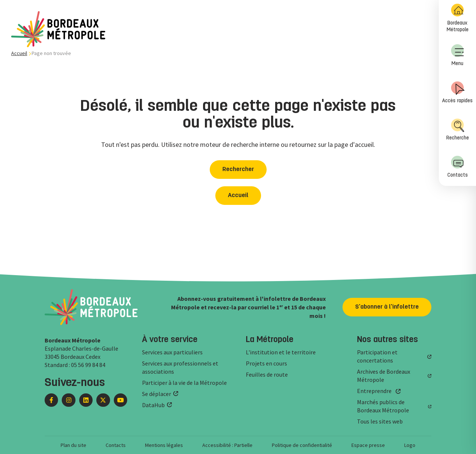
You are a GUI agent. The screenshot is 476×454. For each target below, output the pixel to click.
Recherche (458, 130)
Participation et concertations (377, 356)
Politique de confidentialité (302, 445)
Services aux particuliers (172, 352)
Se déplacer (157, 394)
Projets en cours (266, 363)
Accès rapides (457, 92)
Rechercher (238, 170)
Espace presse (368, 445)
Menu (457, 55)
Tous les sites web (380, 421)
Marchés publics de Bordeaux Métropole (383, 406)
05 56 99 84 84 (88, 365)
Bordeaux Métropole (458, 18)
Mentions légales (164, 445)
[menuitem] (457, 19)
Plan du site (73, 445)
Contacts (458, 167)
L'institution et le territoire (281, 352)
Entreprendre (374, 391)
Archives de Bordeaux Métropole (384, 376)
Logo (410, 445)
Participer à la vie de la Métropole (184, 383)
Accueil (19, 53)
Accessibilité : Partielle (227, 445)
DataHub (153, 405)
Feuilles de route (267, 374)
